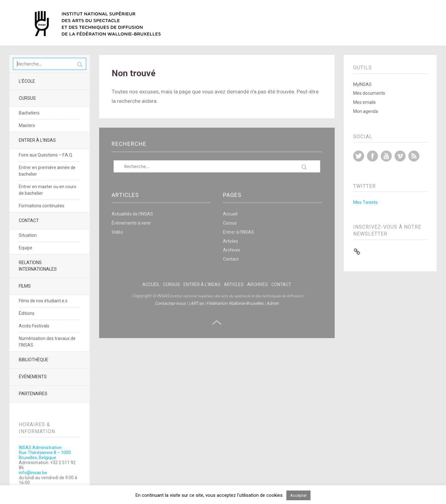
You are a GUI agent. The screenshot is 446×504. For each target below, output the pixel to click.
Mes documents (369, 93)
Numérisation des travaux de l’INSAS (47, 342)
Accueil (230, 214)
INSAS (98, 24)
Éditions (27, 313)
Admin (273, 303)
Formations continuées (42, 206)
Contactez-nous (170, 303)
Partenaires (33, 394)
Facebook (372, 156)
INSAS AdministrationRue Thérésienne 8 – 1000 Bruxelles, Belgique (45, 453)
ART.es (197, 303)
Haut (217, 323)
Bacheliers (29, 113)
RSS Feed (414, 156)
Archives (232, 250)
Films (25, 286)
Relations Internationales (38, 266)
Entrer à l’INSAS (37, 140)
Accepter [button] (298, 495)
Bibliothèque (34, 360)
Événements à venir (131, 223)
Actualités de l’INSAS (132, 214)
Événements (33, 377)
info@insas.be (33, 473)
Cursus (27, 98)
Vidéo (117, 232)
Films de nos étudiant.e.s (43, 301)
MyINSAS (362, 84)
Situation (28, 235)
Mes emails (364, 102)
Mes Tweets (365, 202)
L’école (27, 81)
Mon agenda (366, 111)
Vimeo (400, 156)
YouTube (386, 156)
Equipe (26, 248)
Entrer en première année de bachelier (47, 171)
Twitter (359, 156)
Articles (231, 241)
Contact (29, 220)
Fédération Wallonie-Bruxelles (235, 303)
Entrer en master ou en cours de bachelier (48, 190)
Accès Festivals (34, 326)
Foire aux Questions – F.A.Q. (46, 155)
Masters (27, 125)
